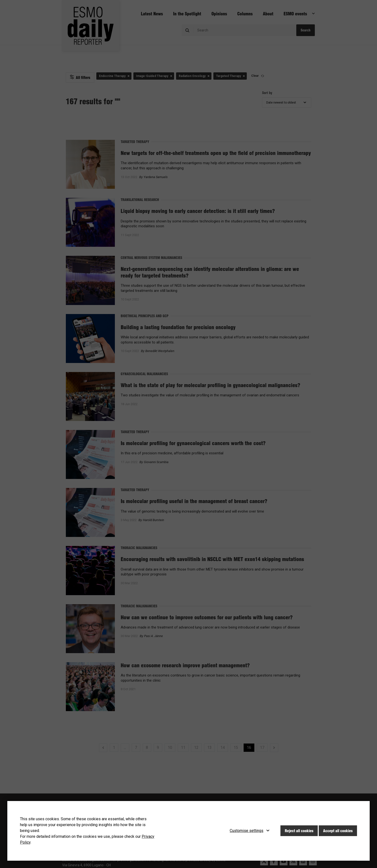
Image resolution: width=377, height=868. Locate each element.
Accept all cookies (338, 831)
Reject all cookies (299, 831)
